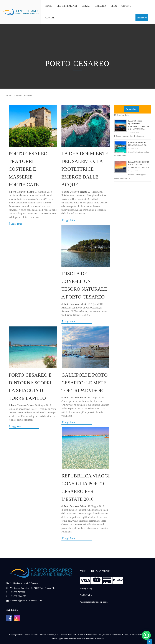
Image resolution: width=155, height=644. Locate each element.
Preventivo (142, 18)
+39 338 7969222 (18, 592)
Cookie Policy (86, 595)
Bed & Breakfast (67, 6)
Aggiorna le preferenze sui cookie (94, 602)
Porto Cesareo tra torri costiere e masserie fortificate (28, 169)
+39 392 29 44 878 (18, 596)
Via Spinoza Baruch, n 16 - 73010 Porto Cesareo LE (32, 588)
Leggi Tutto (15, 224)
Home (49, 6)
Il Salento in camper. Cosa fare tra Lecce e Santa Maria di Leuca (139, 165)
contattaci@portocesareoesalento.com (26, 600)
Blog (114, 6)
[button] (146, 635)
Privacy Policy (86, 589)
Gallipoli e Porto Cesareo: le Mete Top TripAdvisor (85, 383)
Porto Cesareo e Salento (23, 192)
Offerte (126, 6)
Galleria (100, 6)
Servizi (86, 6)
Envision (101, 638)
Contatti (51, 18)
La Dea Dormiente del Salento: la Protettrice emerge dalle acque (85, 169)
